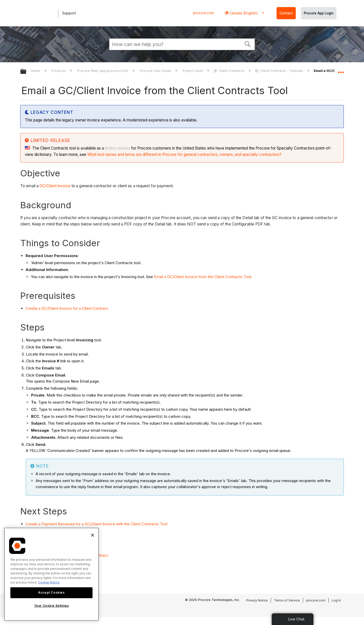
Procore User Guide (156, 71)
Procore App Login (319, 13)
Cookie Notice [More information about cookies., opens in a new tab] (49, 582)
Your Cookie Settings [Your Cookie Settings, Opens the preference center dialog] (52, 606)
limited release (118, 148)
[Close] (93, 535)
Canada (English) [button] (243, 13)
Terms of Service (287, 600)
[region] (51, 574)
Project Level (193, 71)
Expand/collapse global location (341, 70)
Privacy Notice (257, 600)
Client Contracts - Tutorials (280, 71)
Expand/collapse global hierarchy (27, 72)
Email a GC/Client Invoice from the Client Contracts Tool (202, 277)
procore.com (204, 13)
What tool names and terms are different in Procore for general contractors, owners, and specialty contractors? (184, 154)
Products (59, 71)
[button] (248, 44)
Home (36, 71)
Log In (336, 600)
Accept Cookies (51, 592)
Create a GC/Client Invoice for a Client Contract (67, 308)
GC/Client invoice (55, 186)
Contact (286, 13)
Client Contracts (230, 71)
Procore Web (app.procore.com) (103, 71)
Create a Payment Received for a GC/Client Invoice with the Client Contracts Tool (96, 524)
